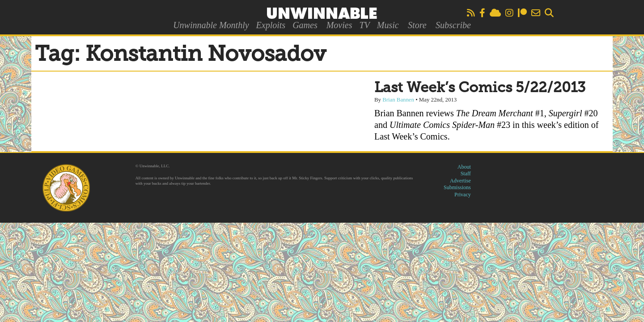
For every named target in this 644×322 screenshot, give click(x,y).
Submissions (457, 187)
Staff (466, 174)
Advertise (460, 181)
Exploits (271, 25)
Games (305, 25)
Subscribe (453, 25)
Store (417, 25)
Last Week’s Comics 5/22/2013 (480, 88)
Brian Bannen (398, 100)
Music (388, 25)
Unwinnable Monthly (211, 25)
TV (364, 25)
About (464, 167)
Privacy (463, 195)
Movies (339, 25)
